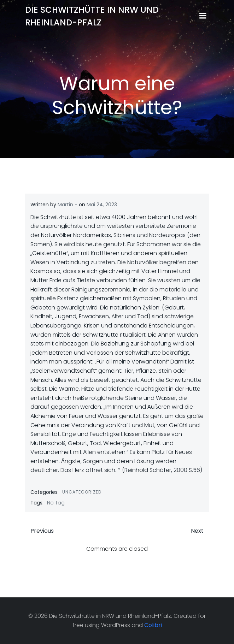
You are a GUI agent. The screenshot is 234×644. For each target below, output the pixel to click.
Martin (65, 205)
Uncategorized (82, 492)
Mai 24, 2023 (102, 205)
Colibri (153, 625)
